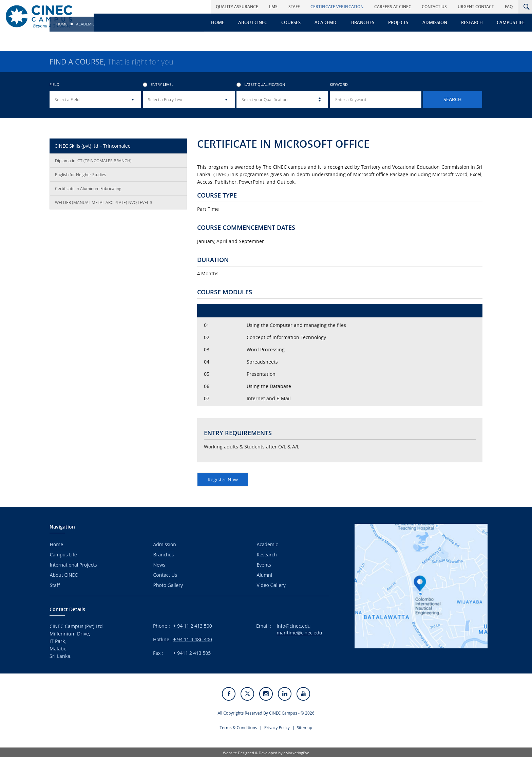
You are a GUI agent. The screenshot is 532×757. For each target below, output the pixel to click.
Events (263, 564)
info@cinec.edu (293, 625)
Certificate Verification (340, 7)
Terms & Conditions (239, 727)
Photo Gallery (168, 584)
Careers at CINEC (395, 7)
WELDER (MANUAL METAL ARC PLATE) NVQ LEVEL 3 (104, 203)
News (159, 564)
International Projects (73, 564)
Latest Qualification (261, 85)
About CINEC (256, 22)
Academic (329, 22)
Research (473, 22)
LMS (278, 7)
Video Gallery (271, 584)
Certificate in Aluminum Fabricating (88, 189)
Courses (294, 22)
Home (222, 22)
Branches (365, 22)
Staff (298, 7)
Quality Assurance (242, 7)
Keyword (339, 85)
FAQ (509, 7)
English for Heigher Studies (81, 175)
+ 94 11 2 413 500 (193, 625)
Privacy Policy (277, 727)
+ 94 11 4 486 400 (193, 638)
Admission (436, 22)
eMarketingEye (296, 752)
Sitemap (305, 727)
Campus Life (511, 22)
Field (54, 85)
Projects (400, 22)
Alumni (264, 574)
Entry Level (158, 85)
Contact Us (436, 7)
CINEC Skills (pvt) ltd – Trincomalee (93, 146)
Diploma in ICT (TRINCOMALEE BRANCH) (93, 161)
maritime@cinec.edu (299, 632)
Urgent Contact (477, 7)
